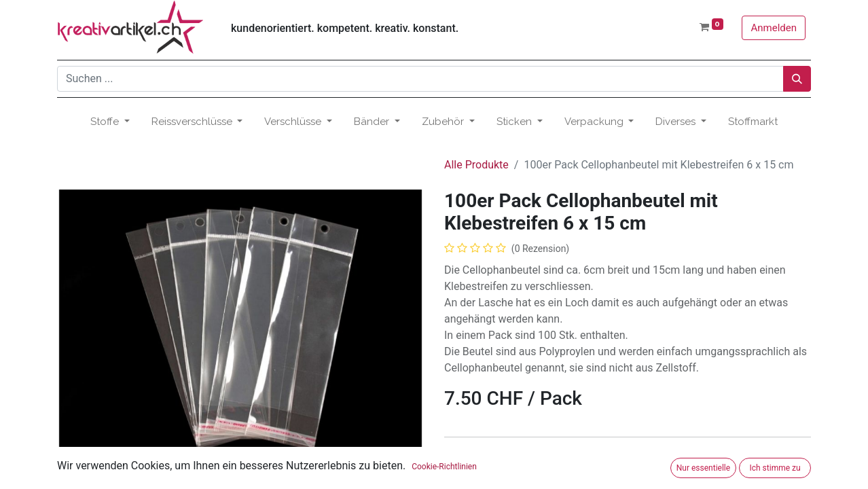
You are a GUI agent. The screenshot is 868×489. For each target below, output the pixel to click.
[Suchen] (797, 79)
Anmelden (774, 28)
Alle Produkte (476, 165)
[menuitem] (753, 122)
